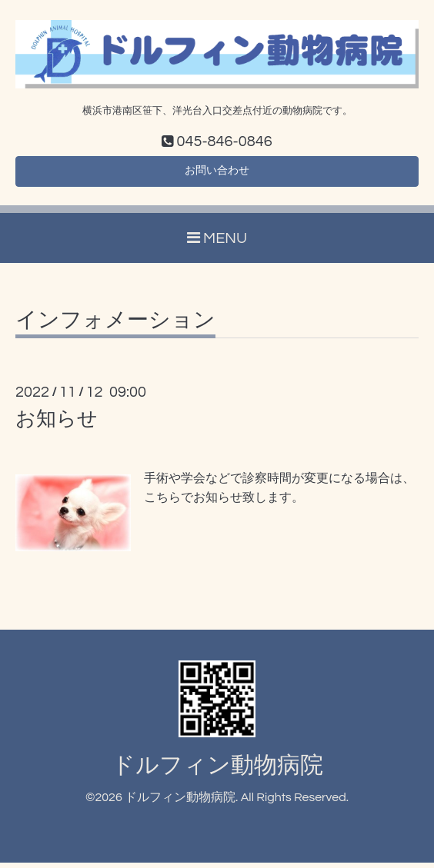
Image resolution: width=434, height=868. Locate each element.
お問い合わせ (217, 175)
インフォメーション (115, 327)
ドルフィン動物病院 (217, 771)
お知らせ (57, 425)
